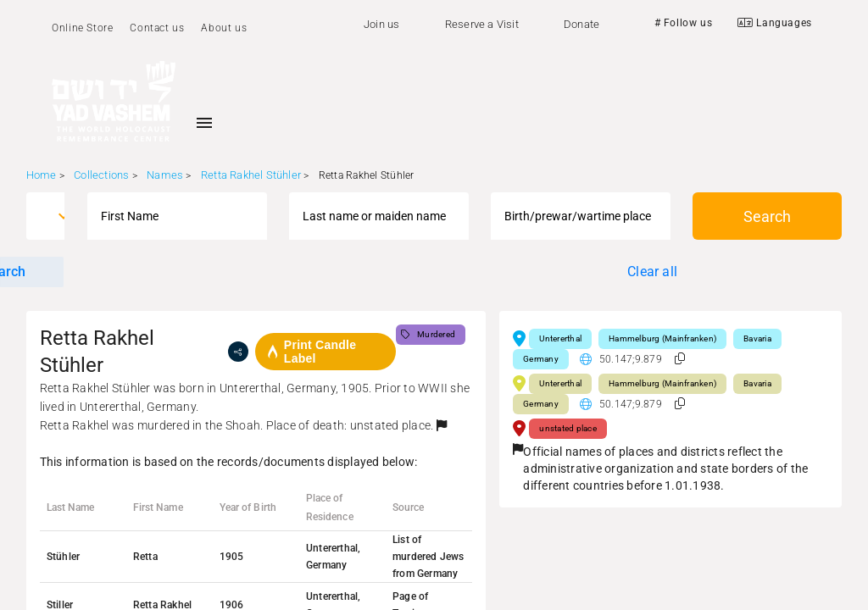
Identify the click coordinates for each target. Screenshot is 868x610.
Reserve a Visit (482, 24)
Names (165, 175)
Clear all (652, 272)
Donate (581, 24)
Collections (101, 175)
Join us (381, 24)
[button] (442, 425)
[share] (238, 352)
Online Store (82, 28)
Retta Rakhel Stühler (251, 175)
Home (42, 175)
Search (767, 216)
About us (224, 28)
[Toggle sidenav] (204, 123)
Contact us (157, 28)
